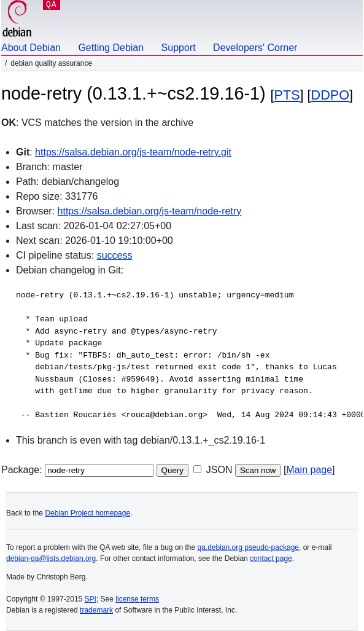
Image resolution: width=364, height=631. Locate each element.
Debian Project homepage (87, 513)
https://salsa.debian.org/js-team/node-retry (150, 211)
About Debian (31, 48)
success (115, 255)
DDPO (330, 95)
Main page (309, 470)
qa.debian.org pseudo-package (248, 547)
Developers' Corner (255, 48)
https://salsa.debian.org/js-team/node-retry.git (133, 152)
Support (179, 48)
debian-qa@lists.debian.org (51, 558)
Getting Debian (111, 48)
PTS (287, 95)
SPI (91, 599)
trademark (96, 610)
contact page (271, 558)
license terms (137, 599)
